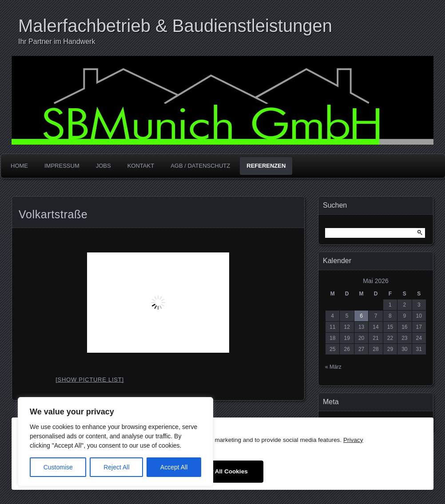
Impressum (62, 166)
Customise (58, 467)
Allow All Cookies (222, 471)
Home (19, 166)
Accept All (174, 467)
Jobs (103, 166)
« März (333, 367)
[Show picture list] (90, 380)
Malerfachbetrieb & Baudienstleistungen (175, 26)
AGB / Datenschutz (200, 166)
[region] (115, 442)
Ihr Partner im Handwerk (57, 41)
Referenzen (266, 166)
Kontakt (141, 166)
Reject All (116, 467)
